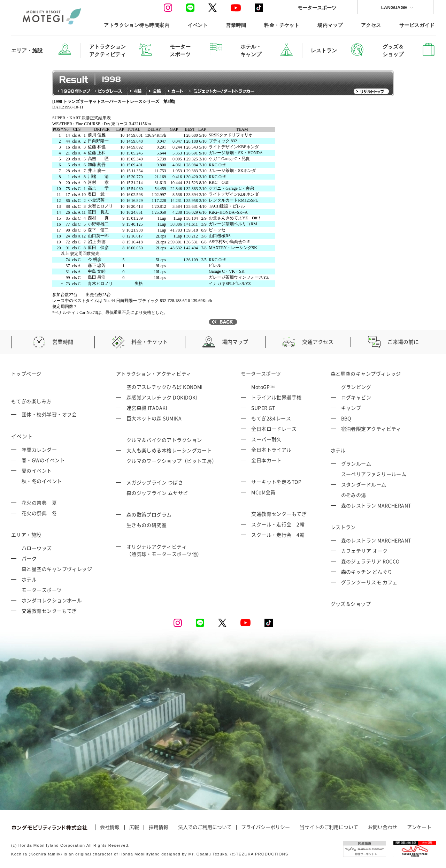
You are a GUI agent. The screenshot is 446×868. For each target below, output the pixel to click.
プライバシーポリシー (266, 827)
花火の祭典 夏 (39, 503)
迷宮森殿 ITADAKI (147, 408)
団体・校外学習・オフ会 (49, 414)
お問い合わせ (383, 827)
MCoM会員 (263, 492)
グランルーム (356, 463)
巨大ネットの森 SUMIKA (154, 418)
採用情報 (159, 827)
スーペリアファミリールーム (374, 474)
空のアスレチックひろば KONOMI (165, 387)
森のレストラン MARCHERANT (376, 505)
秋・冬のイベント (42, 481)
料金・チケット (282, 25)
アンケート (419, 827)
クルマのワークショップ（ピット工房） (172, 461)
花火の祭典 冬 (39, 513)
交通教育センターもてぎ (49, 611)
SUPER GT (263, 408)
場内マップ (330, 25)
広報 (134, 827)
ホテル (29, 579)
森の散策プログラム (149, 514)
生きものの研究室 (147, 525)
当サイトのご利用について (329, 827)
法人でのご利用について (205, 827)
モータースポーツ (317, 7)
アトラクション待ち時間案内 (137, 25)
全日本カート (266, 460)
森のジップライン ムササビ (157, 493)
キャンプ (351, 408)
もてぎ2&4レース (271, 418)
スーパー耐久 (266, 439)
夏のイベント (37, 470)
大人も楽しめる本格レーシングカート (169, 450)
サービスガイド (417, 25)
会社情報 (110, 827)
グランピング (356, 387)
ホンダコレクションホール (52, 600)
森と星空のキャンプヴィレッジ (57, 569)
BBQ (346, 418)
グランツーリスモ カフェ (369, 582)
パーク (29, 558)
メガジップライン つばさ (155, 482)
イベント (198, 25)
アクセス (371, 25)
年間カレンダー (39, 450)
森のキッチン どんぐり (367, 572)
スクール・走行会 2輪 (278, 524)
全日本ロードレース (274, 429)
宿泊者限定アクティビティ (371, 429)
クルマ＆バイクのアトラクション (164, 440)
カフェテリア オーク (364, 551)
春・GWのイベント (43, 460)
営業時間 (236, 25)
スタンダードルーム (364, 484)
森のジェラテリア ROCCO (370, 561)
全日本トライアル (271, 450)
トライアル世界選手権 (276, 397)
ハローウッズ (37, 548)
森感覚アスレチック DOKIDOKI (162, 397)
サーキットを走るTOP (276, 482)
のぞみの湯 (354, 495)
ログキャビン (356, 397)
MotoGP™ (263, 387)
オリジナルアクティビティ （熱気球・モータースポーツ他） (164, 550)
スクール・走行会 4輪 (278, 535)
